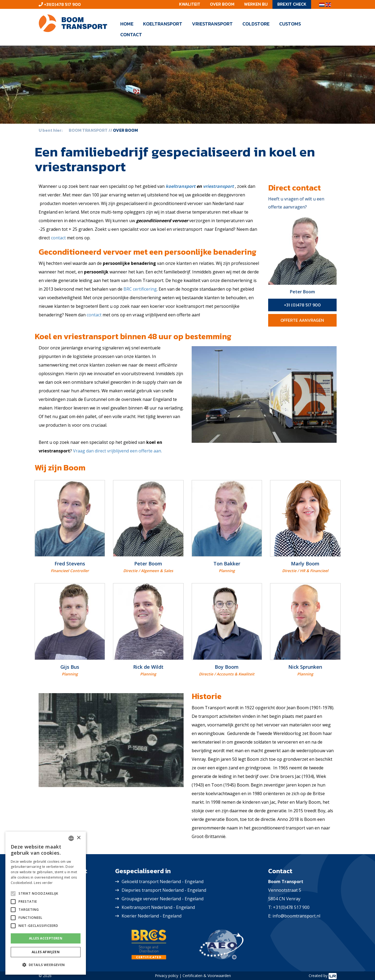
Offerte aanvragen (302, 320)
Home (127, 24)
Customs (290, 24)
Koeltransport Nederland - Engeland (158, 907)
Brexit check (292, 4)
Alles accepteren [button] (46, 938)
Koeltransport (163, 24)
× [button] (79, 838)
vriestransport (218, 186)
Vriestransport (212, 24)
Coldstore (256, 24)
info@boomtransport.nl (296, 916)
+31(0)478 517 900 (62, 4)
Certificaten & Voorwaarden (207, 976)
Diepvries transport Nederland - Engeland (164, 890)
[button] (46, 965)
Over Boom (222, 4)
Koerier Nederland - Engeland (152, 916)
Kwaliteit (190, 4)
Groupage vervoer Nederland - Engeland (163, 899)
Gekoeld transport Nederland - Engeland (163, 882)
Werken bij (256, 4)
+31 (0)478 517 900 (302, 305)
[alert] (46, 903)
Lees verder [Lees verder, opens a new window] (43, 883)
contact (58, 238)
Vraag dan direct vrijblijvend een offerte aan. (117, 451)
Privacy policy (167, 976)
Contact (131, 34)
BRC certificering (140, 289)
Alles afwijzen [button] (46, 952)
